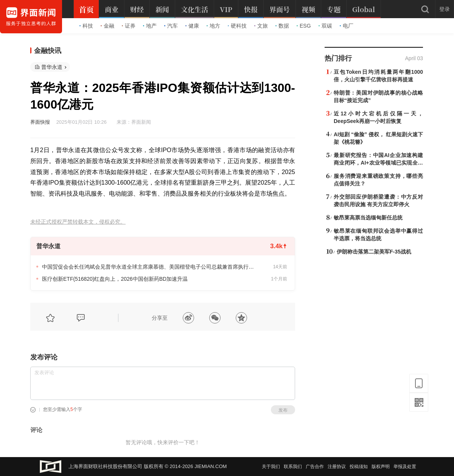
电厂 (347, 26)
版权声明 (381, 467)
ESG (304, 26)
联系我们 (293, 467)
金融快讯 (48, 51)
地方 (213, 26)
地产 (150, 26)
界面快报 (40, 122)
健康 (192, 26)
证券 (129, 26)
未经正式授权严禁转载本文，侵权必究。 (78, 222)
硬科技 (237, 26)
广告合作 (315, 467)
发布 (283, 410)
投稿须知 (359, 467)
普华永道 (52, 67)
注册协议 (337, 467)
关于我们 (271, 467)
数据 (282, 26)
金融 (107, 26)
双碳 (325, 26)
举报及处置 (405, 467)
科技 (86, 26)
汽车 (171, 26)
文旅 (261, 26)
